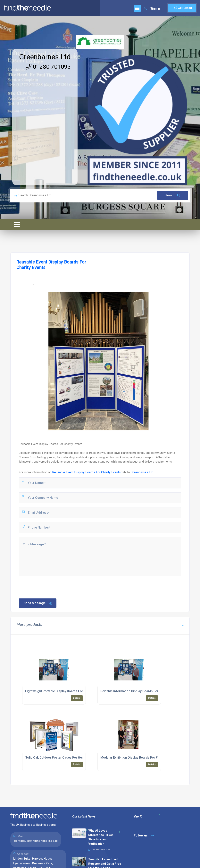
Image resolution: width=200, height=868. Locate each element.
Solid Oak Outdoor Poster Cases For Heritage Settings (64, 757)
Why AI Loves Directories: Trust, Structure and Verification (101, 837)
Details (77, 698)
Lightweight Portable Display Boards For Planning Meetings (68, 691)
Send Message (38, 603)
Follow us (144, 835)
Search (173, 195)
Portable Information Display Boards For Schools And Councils (146, 691)
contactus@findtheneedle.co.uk (36, 841)
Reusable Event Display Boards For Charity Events (86, 472)
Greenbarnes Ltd (45, 57)
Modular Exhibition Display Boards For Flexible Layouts (140, 757)
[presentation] (48, 587)
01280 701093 (48, 67)
